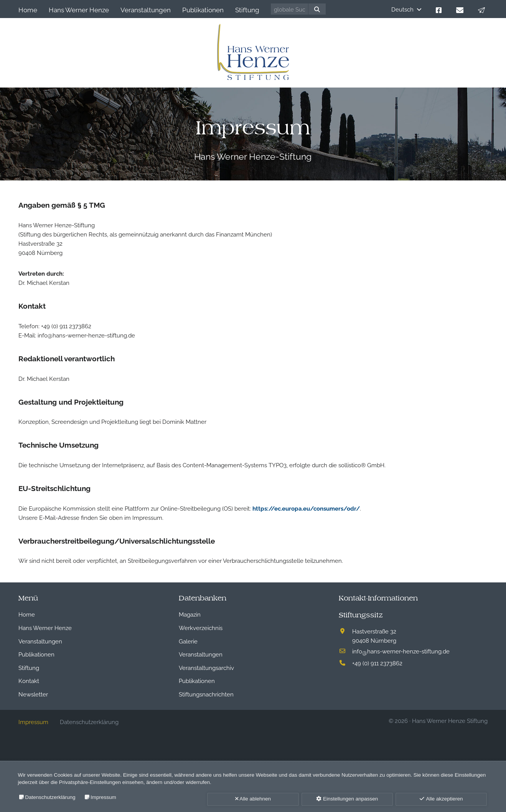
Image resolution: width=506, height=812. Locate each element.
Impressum (103, 797)
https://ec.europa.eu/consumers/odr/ (306, 508)
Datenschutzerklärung (50, 797)
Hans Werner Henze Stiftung (450, 720)
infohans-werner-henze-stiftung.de (401, 651)
